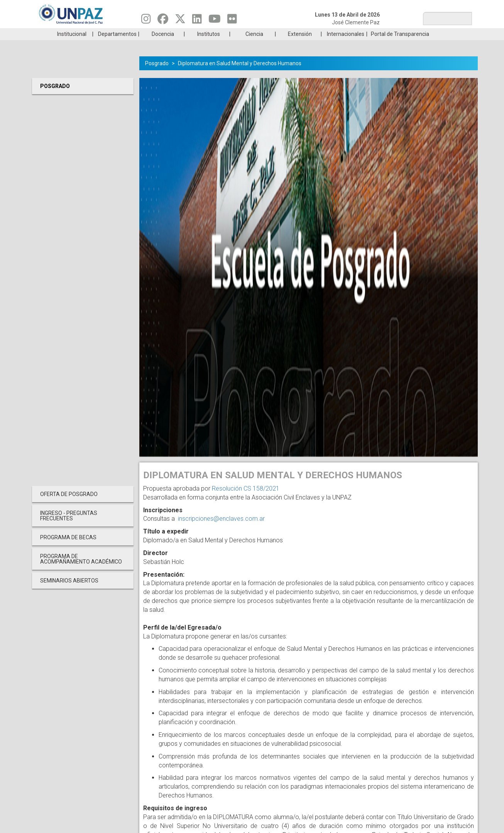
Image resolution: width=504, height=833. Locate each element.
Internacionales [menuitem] (346, 46)
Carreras (68, 34)
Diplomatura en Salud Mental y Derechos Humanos (240, 75)
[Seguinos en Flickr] (232, 21)
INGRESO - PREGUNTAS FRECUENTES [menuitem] (69, 527)
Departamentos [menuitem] (117, 46)
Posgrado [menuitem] (55, 98)
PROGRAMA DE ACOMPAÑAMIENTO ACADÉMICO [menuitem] (81, 571)
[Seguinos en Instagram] (146, 21)
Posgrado (435, 34)
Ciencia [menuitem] (254, 46)
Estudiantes (288, 34)
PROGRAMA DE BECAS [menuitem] (68, 549)
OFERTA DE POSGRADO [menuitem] (69, 506)
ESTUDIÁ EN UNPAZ (142, 34)
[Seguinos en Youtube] (215, 21)
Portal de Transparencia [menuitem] (400, 46)
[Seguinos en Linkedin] (197, 21)
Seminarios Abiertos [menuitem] (69, 592)
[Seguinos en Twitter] (180, 21)
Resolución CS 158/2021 (246, 500)
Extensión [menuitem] (300, 46)
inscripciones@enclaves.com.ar (221, 530)
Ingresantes (215, 34)
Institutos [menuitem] (209, 46)
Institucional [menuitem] (72, 46)
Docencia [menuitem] (163, 46)
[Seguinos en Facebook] (163, 21)
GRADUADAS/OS (362, 34)
